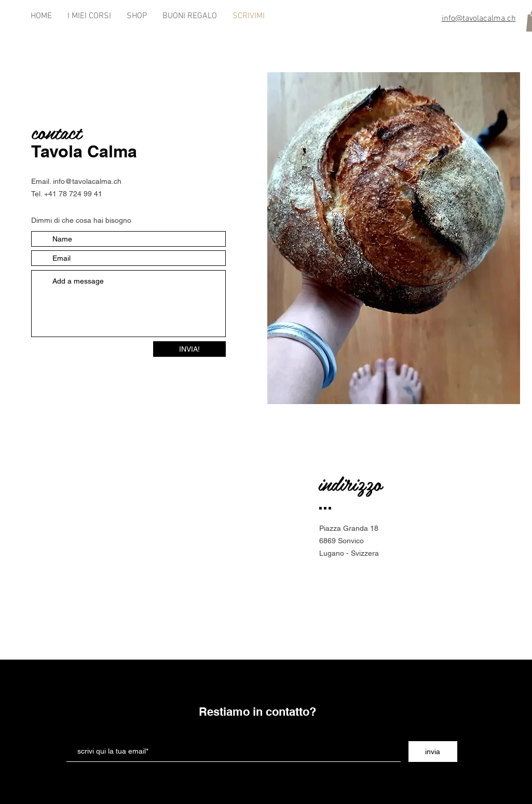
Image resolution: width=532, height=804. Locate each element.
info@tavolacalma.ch (87, 181)
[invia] (433, 752)
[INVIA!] (189, 349)
